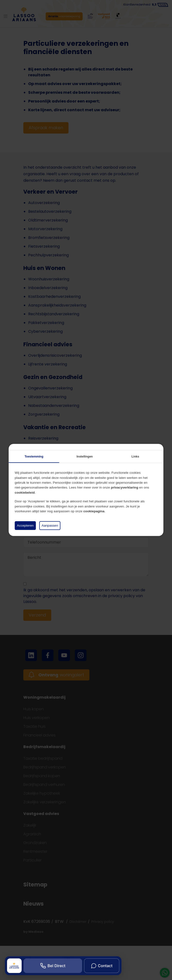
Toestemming (34, 457)
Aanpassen (50, 526)
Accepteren (25, 526)
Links (135, 457)
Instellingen (85, 457)
